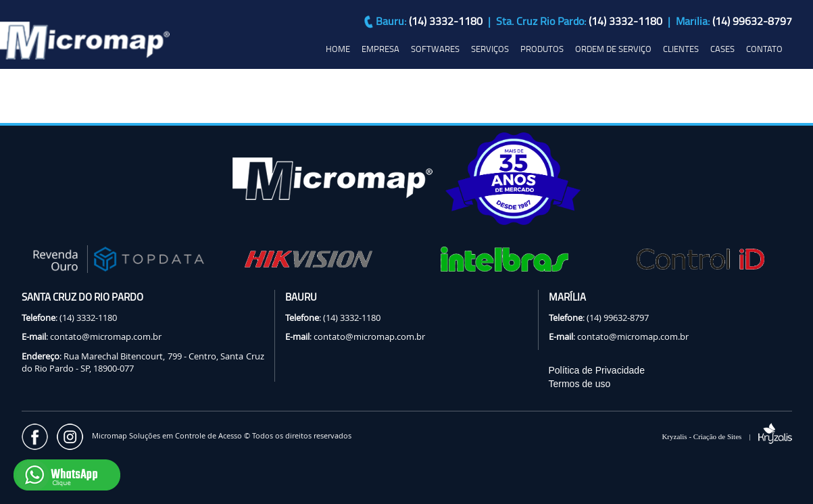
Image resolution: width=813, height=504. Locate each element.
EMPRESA (380, 49)
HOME (338, 49)
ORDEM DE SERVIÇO (613, 49)
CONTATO (764, 49)
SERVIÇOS (490, 49)
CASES (722, 49)
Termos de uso (580, 384)
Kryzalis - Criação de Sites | (726, 436)
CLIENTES (681, 49)
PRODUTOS (542, 49)
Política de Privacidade (597, 370)
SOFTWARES (435, 49)
